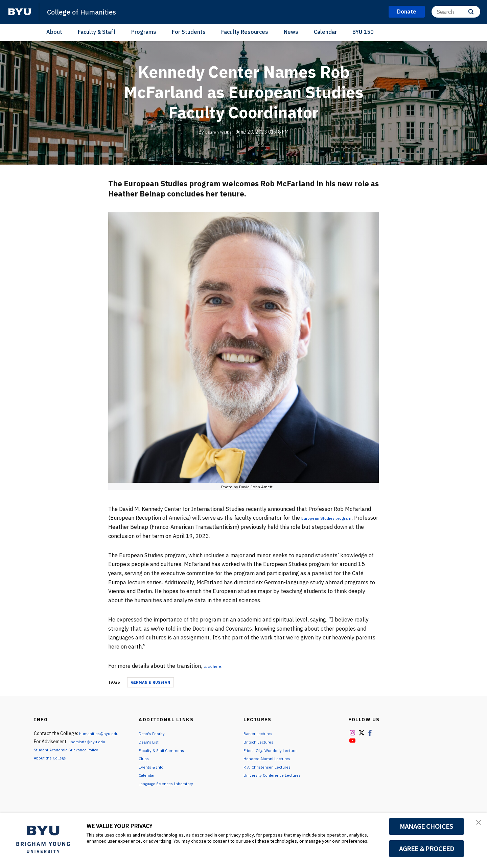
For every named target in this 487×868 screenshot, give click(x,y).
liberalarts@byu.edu (90, 742)
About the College (53, 758)
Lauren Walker (219, 132)
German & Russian (150, 682)
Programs (144, 32)
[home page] (20, 12)
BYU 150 (363, 32)
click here (216, 666)
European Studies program (335, 518)
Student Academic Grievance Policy (71, 750)
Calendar (325, 32)
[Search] (456, 12)
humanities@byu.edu (101, 733)
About (54, 32)
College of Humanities (88, 11)
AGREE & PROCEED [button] (427, 849)
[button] (476, 825)
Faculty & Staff (97, 32)
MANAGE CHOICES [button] (427, 826)
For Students (189, 32)
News (291, 32)
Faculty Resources (245, 32)
